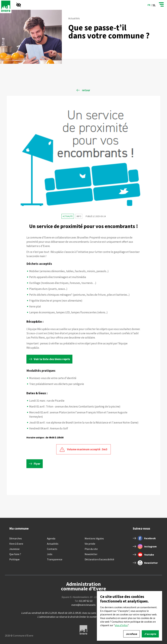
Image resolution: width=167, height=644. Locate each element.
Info (79, 216)
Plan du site (91, 549)
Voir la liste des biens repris (52, 359)
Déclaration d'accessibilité (99, 559)
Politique (14, 559)
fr (149, 5)
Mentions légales (94, 538)
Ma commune (19, 528)
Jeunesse (14, 549)
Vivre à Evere (16, 544)
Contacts (52, 549)
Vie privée (90, 544)
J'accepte (150, 634)
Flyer (37, 464)
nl (154, 5)
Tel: (84, 601)
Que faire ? (15, 554)
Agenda (51, 538)
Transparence (55, 559)
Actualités (53, 544)
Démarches (16, 538)
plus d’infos (121, 625)
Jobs (50, 554)
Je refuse (132, 634)
